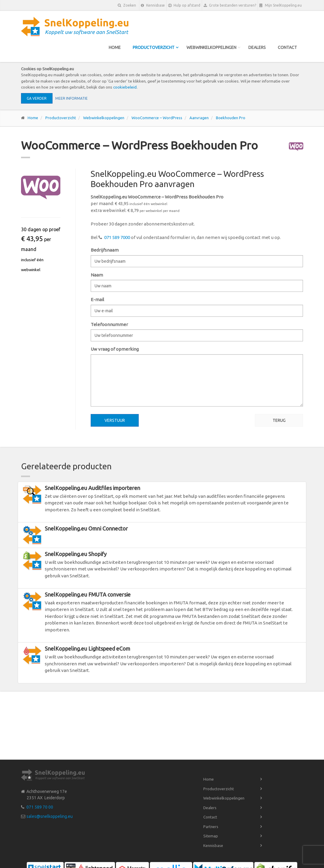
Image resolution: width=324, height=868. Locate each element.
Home (115, 47)
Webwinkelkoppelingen (211, 47)
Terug (279, 420)
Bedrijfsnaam (105, 250)
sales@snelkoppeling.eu (50, 816)
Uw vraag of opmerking (115, 349)
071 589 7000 (117, 237)
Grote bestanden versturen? (230, 5)
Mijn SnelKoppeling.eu (281, 5)
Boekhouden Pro (231, 118)
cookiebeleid (125, 87)
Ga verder (37, 98)
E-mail (97, 299)
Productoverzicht (154, 47)
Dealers (257, 47)
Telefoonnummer (109, 324)
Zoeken (127, 5)
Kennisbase (153, 5)
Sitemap (211, 836)
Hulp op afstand (184, 5)
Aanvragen (199, 118)
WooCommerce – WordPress (157, 118)
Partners (211, 827)
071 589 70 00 (40, 807)
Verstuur (115, 420)
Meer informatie (71, 98)
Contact (287, 47)
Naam (97, 275)
